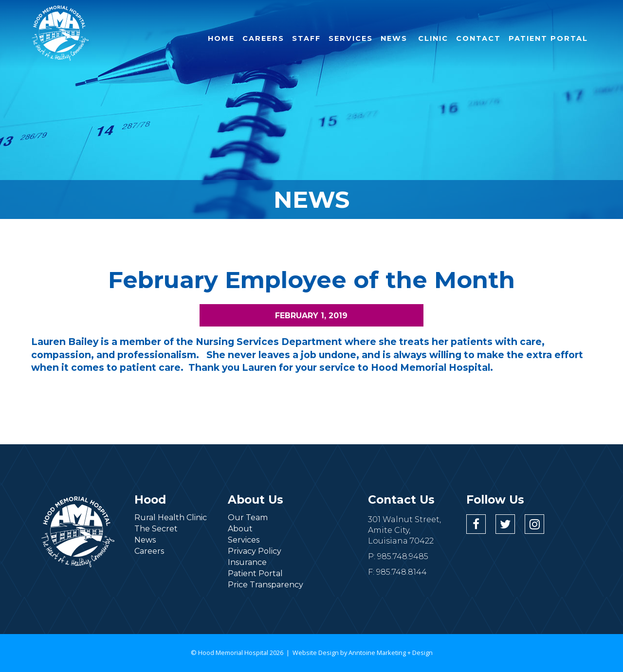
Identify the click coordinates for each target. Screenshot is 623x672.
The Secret (156, 529)
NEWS (394, 38)
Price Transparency (266, 585)
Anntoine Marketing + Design (391, 653)
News (145, 540)
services (351, 38)
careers (263, 38)
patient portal (548, 38)
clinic (432, 38)
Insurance (247, 562)
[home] (60, 33)
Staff (306, 38)
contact (478, 38)
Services (244, 540)
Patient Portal (255, 573)
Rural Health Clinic (171, 518)
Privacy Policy (255, 551)
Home (221, 38)
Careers (149, 551)
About (240, 529)
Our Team (248, 518)
